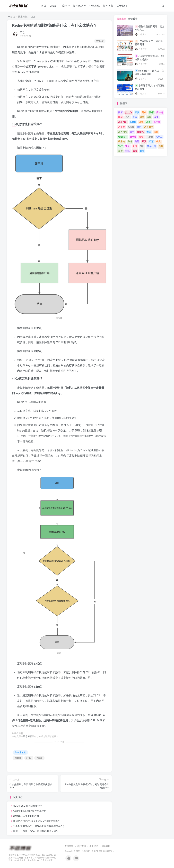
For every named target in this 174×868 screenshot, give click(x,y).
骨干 (132, 132)
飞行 (120, 146)
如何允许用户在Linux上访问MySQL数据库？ (37, 821)
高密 (139, 127)
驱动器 (133, 137)
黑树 (144, 112)
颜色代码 (151, 146)
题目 (161, 146)
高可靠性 (149, 127)
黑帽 (151, 112)
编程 (66, 6)
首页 (44, 6)
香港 (130, 141)
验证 (149, 132)
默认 (137, 112)
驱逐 (156, 132)
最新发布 (121, 19)
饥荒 (151, 141)
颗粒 (128, 151)
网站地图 (106, 846)
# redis (18, 758)
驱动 (141, 137)
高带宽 (122, 127)
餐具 (159, 141)
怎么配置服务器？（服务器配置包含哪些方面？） (39, 826)
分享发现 (94, 6)
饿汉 (144, 141)
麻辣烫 (160, 112)
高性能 (157, 122)
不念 (23, 32)
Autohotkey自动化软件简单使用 (30, 811)
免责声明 (81, 846)
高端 (141, 122)
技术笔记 (80, 6)
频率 (142, 151)
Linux (54, 6)
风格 (142, 146)
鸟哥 (128, 117)
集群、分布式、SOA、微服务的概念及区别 (36, 831)
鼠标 (120, 112)
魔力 (135, 117)
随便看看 (133, 19)
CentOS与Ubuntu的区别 (26, 816)
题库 (120, 151)
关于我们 (123, 6)
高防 (149, 117)
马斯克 (159, 137)
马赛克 (150, 137)
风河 (135, 146)
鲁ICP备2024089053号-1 (103, 851)
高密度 (131, 127)
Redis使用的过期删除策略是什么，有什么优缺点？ (55, 25)
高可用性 (123, 132)
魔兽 (142, 117)
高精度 (133, 122)
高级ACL (123, 122)
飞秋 (128, 146)
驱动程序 (123, 137)
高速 (156, 117)
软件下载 (108, 6)
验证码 (140, 132)
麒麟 (120, 117)
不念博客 (28, 737)
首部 (137, 141)
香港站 (122, 141)
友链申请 (69, 846)
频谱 (135, 151)
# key (29, 758)
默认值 (129, 112)
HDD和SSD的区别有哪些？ (28, 806)
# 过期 (39, 758)
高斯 (149, 122)
